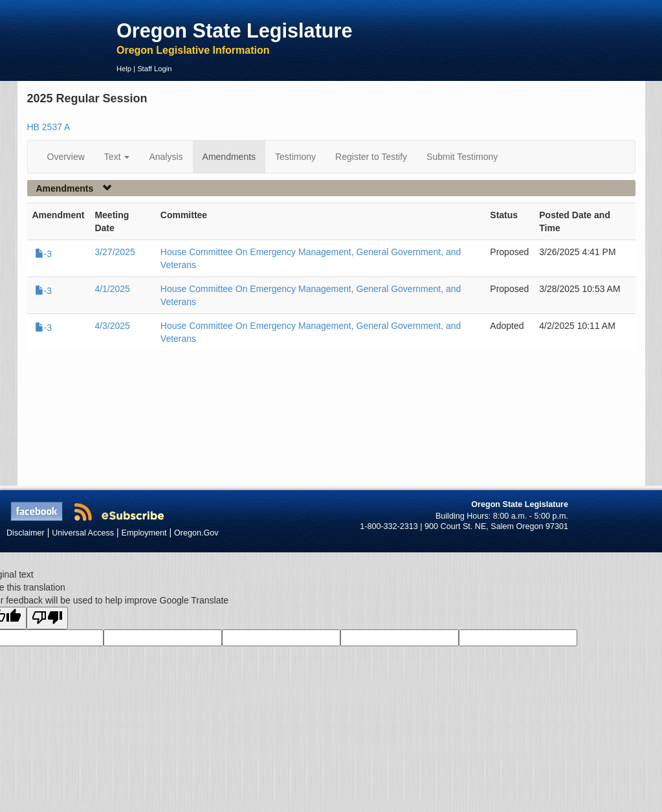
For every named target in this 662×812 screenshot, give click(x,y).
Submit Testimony (462, 157)
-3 (43, 254)
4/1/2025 (112, 289)
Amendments (229, 157)
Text (117, 157)
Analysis (166, 157)
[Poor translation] (47, 618)
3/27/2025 (115, 252)
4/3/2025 (112, 326)
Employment (144, 533)
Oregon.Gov (196, 533)
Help (124, 69)
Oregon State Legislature (235, 30)
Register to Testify (371, 157)
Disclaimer (26, 533)
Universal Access (83, 533)
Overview (66, 157)
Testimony (295, 157)
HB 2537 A (49, 127)
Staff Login (154, 69)
